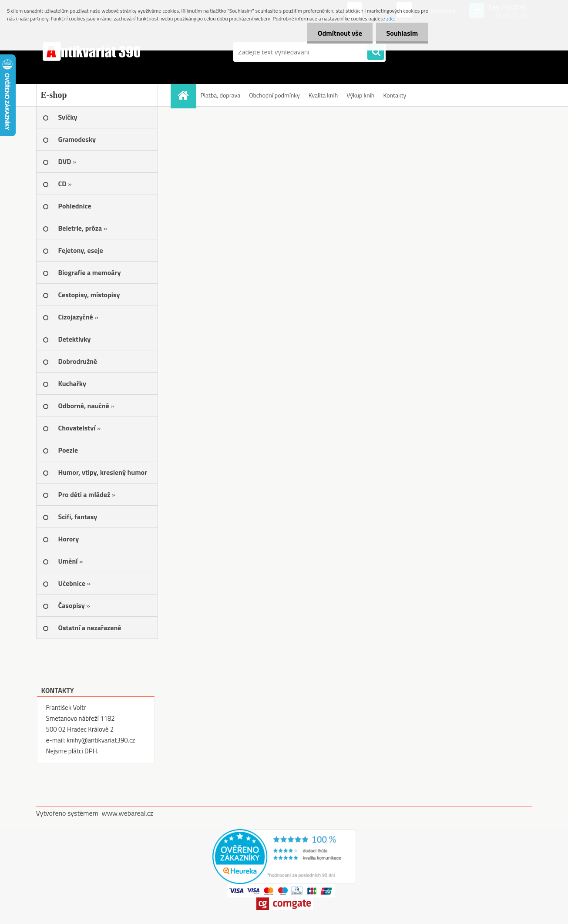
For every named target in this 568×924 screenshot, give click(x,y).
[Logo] (96, 52)
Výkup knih (360, 95)
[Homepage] (186, 95)
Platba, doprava (221, 95)
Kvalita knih (323, 95)
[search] (376, 52)
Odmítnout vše (339, 33)
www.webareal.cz (127, 813)
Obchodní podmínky (274, 95)
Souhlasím (402, 33)
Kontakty (395, 95)
